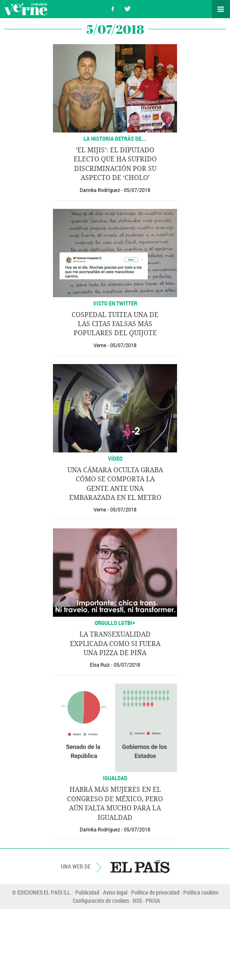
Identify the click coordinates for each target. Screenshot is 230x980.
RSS (137, 901)
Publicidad (87, 892)
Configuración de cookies (101, 901)
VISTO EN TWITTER (115, 303)
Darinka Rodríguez (100, 190)
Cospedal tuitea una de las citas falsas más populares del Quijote (115, 324)
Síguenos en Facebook (113, 8)
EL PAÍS (140, 866)
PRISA (153, 901)
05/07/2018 (137, 190)
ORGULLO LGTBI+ (115, 623)
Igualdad (115, 778)
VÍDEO (115, 458)
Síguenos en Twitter (127, 8)
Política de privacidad (155, 892)
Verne (26, 9)
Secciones (221, 9)
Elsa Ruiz (100, 665)
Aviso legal (115, 892)
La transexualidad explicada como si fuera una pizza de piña (115, 644)
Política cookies (201, 892)
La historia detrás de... (115, 138)
